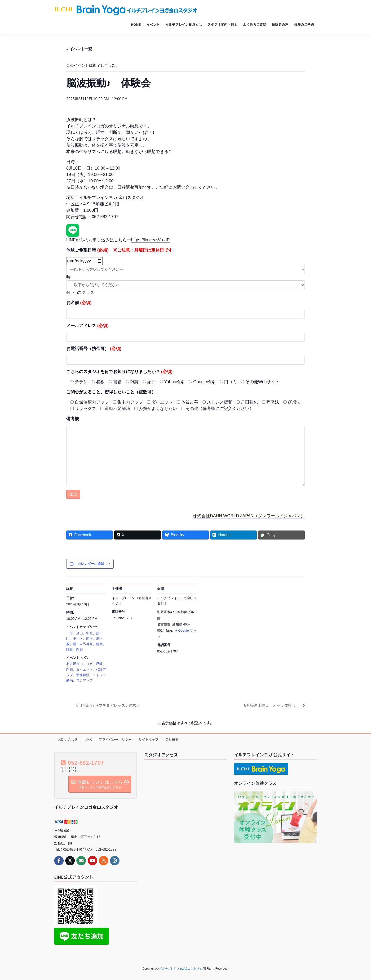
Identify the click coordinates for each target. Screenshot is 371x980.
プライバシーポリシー (115, 739)
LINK (88, 739)
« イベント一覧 (79, 49)
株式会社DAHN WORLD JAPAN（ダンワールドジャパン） (249, 516)
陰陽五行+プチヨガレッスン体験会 (110, 705)
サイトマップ (149, 739)
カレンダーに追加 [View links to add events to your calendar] (91, 564)
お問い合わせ (68, 739)
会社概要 (172, 739)
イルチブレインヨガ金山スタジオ (181, 968)
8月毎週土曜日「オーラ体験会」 (272, 705)
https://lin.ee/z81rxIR (150, 240)
